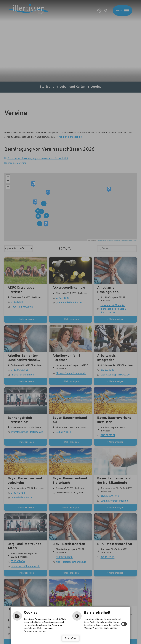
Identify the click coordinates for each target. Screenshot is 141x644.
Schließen (70, 638)
